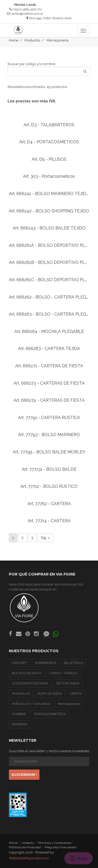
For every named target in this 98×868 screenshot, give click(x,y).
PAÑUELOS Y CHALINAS (31, 704)
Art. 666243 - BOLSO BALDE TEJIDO (49, 228)
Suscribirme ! (24, 775)
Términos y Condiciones (54, 843)
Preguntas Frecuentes (61, 847)
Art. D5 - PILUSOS (49, 159)
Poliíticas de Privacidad (25, 847)
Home (14, 40)
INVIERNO (20, 724)
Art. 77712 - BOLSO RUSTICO (49, 486)
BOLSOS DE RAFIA (27, 673)
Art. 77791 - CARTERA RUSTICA (49, 418)
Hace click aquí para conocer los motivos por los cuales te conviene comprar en (46, 602)
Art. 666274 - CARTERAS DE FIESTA (49, 400)
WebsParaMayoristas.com (29, 858)
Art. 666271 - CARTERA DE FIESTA (49, 366)
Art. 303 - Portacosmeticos (49, 176)
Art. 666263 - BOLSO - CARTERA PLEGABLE (53, 314)
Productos (32, 40)
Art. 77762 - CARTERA (49, 504)
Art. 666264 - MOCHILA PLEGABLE (49, 331)
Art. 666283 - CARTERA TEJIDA (49, 349)
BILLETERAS (74, 663)
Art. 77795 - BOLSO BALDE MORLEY (49, 452)
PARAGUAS (21, 694)
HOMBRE (19, 714)
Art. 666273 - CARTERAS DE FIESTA (49, 383)
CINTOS (76, 694)
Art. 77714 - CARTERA (49, 521)
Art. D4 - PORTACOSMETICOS (49, 142)
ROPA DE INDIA (50, 694)
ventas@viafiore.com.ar (27, 14)
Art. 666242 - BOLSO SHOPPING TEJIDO (49, 211)
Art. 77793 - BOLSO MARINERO (49, 435)
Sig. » (45, 538)
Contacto (28, 843)
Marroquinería (57, 40)
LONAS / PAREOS (63, 673)
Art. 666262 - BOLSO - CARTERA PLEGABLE (53, 297)
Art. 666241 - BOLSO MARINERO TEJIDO (49, 194)
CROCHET (19, 663)
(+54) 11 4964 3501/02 (26, 9)
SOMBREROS (45, 663)
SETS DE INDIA (68, 683)
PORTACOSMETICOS (50, 714)
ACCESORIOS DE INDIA (30, 683)
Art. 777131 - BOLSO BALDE (49, 469)
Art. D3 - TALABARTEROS (49, 125)
